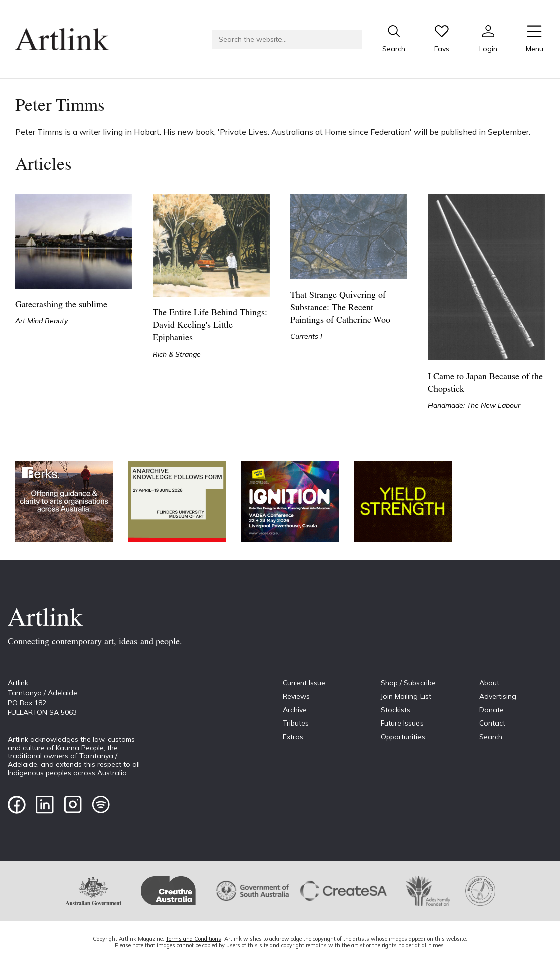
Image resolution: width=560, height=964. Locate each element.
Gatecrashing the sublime (61, 305)
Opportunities (403, 737)
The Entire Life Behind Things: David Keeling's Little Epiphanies (210, 326)
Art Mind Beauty (41, 321)
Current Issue (304, 683)
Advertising (498, 696)
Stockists (396, 710)
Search (491, 737)
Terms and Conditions (193, 939)
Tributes (296, 723)
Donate (492, 710)
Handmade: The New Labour (474, 405)
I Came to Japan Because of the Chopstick (485, 383)
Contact (492, 723)
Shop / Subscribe (408, 683)
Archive (295, 710)
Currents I (306, 336)
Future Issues (402, 723)
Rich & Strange (177, 354)
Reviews (296, 696)
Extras (293, 737)
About (489, 683)
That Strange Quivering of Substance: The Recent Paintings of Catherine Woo (340, 308)
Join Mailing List (406, 696)
